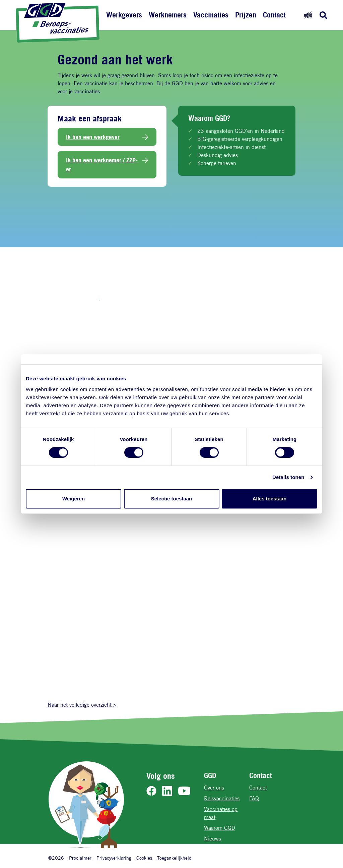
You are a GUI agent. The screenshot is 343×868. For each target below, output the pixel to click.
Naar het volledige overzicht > (82, 705)
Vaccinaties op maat (221, 813)
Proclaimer (80, 858)
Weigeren (74, 499)
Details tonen (288, 477)
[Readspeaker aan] (308, 15)
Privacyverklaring (114, 858)
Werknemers (168, 15)
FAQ (254, 798)
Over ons (214, 788)
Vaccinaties (211, 15)
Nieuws (213, 839)
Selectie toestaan (172, 499)
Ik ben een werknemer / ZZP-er (102, 165)
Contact (274, 15)
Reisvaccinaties (222, 798)
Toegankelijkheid (174, 858)
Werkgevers (124, 15)
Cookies (144, 858)
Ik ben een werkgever (93, 137)
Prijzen (246, 15)
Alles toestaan (270, 499)
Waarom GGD (220, 828)
